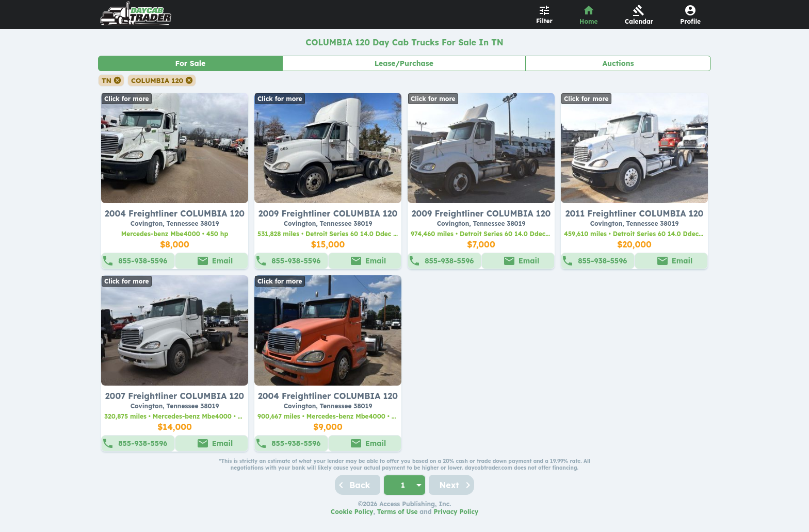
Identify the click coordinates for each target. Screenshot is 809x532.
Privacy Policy (456, 512)
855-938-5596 (143, 261)
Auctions (618, 63)
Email (222, 261)
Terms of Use (398, 512)
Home (589, 21)
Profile (690, 21)
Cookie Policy (352, 512)
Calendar (639, 21)
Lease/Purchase (404, 63)
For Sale (190, 63)
